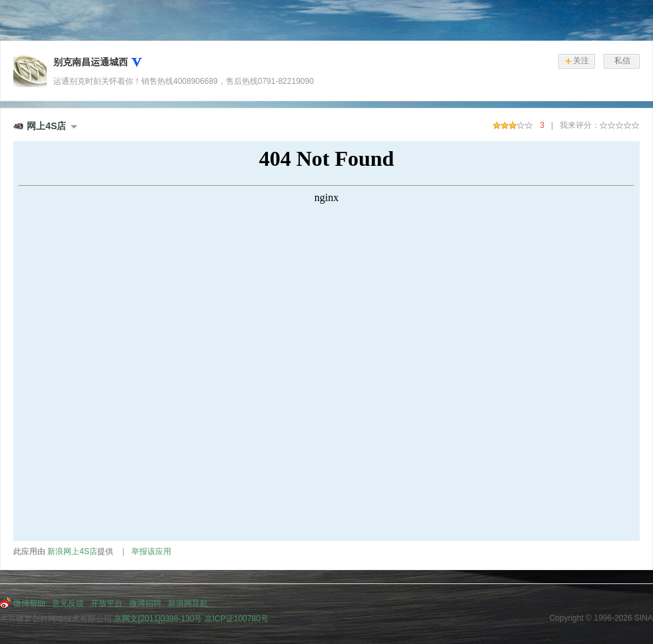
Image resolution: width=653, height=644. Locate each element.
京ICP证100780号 (237, 619)
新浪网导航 (188, 603)
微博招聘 (145, 603)
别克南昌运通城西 (91, 62)
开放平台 (107, 603)
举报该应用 (151, 551)
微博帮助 (29, 603)
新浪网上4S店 (72, 551)
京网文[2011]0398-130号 (158, 619)
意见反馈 (68, 603)
